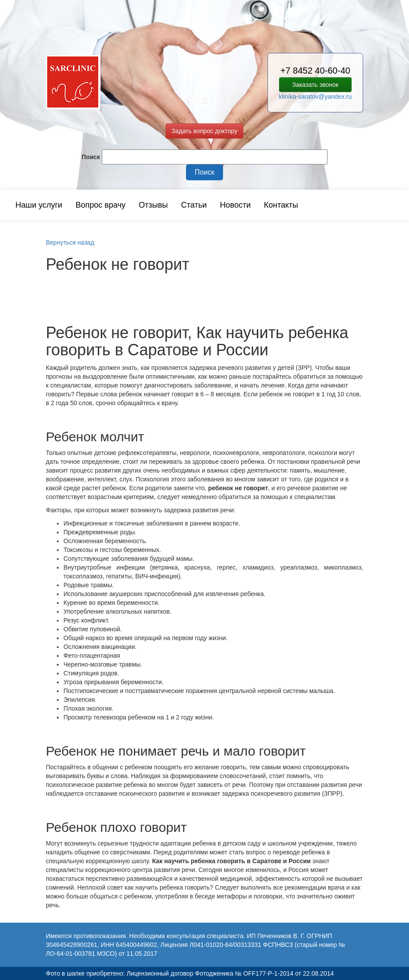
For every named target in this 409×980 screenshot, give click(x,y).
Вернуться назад (70, 242)
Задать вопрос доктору (204, 131)
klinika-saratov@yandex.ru (315, 97)
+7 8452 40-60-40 (315, 71)
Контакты (281, 205)
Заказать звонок (315, 85)
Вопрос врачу (100, 205)
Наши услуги (39, 205)
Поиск (91, 157)
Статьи (194, 205)
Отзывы (153, 205)
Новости (235, 205)
